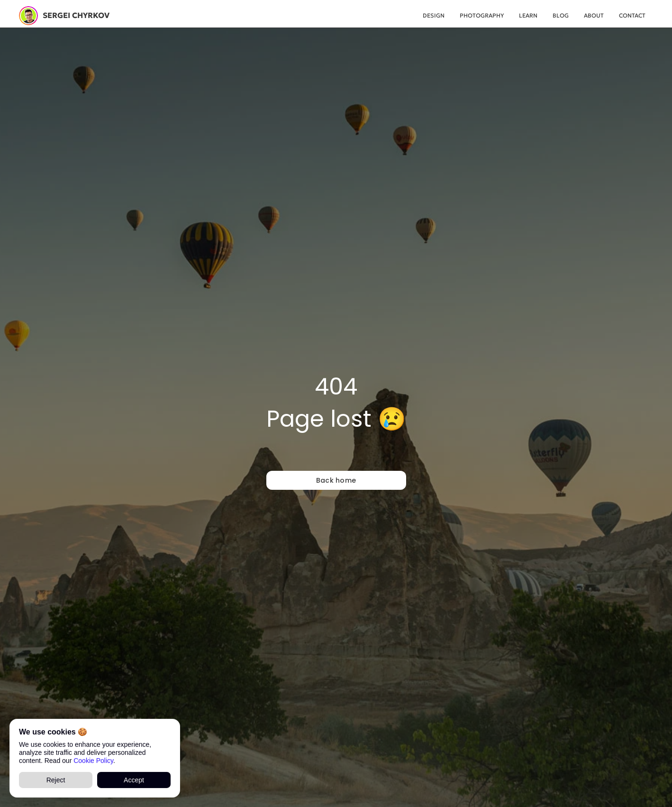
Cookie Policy (93, 760)
